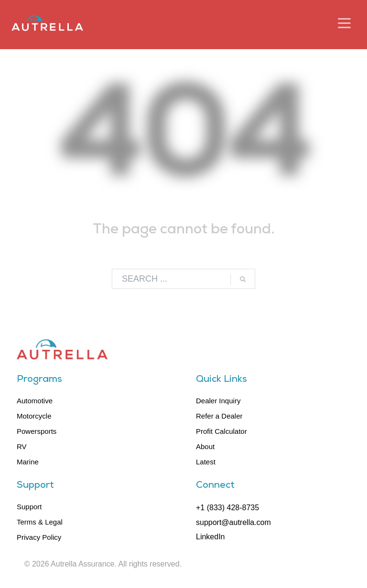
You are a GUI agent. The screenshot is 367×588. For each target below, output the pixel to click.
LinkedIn (210, 537)
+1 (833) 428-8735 (227, 508)
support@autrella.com (233, 522)
